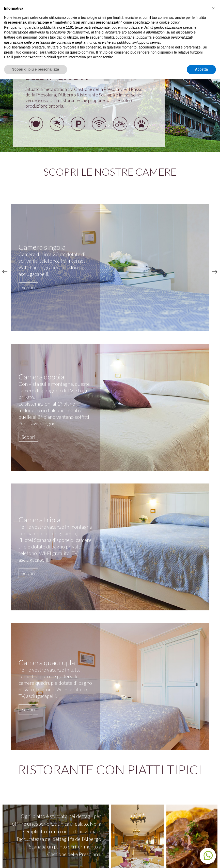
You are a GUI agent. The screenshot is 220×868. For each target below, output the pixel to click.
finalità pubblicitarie (120, 37)
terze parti (83, 27)
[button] (213, 8)
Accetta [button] (201, 69)
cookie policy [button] (169, 22)
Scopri (28, 287)
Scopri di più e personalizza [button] (36, 69)
